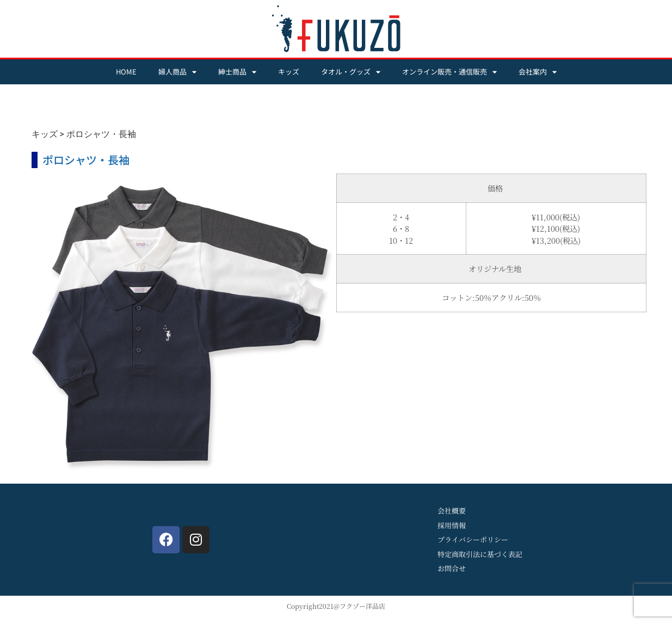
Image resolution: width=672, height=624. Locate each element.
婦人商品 (177, 72)
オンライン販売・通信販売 (449, 72)
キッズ (289, 72)
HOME (126, 72)
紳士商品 (237, 72)
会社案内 (538, 72)
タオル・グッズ (351, 72)
